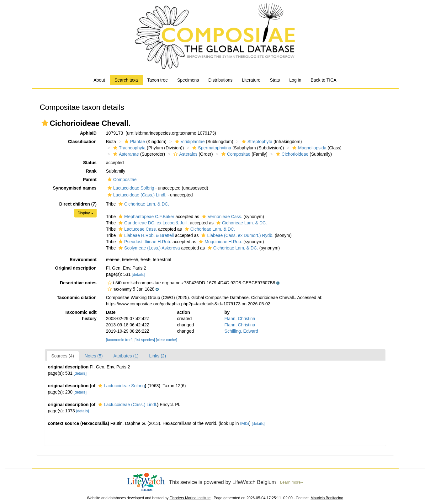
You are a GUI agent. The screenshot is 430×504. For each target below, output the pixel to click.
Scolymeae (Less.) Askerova (148, 248)
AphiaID (88, 133)
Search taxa (126, 80)
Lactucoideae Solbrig (130, 188)
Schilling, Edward (241, 331)
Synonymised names (75, 188)
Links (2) (158, 356)
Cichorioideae (292, 154)
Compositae (235, 154)
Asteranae (125, 154)
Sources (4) (63, 356)
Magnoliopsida (308, 148)
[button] (45, 123)
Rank (91, 171)
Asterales (185, 154)
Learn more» (292, 482)
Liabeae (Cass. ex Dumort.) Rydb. (237, 235)
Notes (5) (94, 356)
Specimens (188, 80)
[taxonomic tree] (119, 340)
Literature (251, 80)
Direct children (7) (78, 204)
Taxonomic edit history (81, 315)
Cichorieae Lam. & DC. (143, 204)
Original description (76, 268)
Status (90, 163)
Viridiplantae (189, 142)
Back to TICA (323, 80)
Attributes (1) (126, 356)
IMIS (244, 423)
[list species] (145, 340)
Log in (295, 80)
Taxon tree (158, 80)
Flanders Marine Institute (190, 498)
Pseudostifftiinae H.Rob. (144, 242)
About (99, 80)
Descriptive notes (78, 283)
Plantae (134, 142)
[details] (138, 275)
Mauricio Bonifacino (327, 498)
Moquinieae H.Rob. (220, 242)
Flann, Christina (240, 319)
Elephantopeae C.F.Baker (146, 217)
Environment (83, 260)
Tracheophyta (129, 148)
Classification (82, 142)
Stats (275, 80)
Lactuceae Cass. (137, 229)
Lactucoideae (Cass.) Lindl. (136, 195)
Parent (90, 180)
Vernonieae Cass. (221, 217)
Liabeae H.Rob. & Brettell (145, 235)
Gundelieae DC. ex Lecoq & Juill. (153, 223)
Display (85, 213)
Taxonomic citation (77, 298)
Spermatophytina (211, 148)
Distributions (220, 80)
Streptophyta (256, 142)
